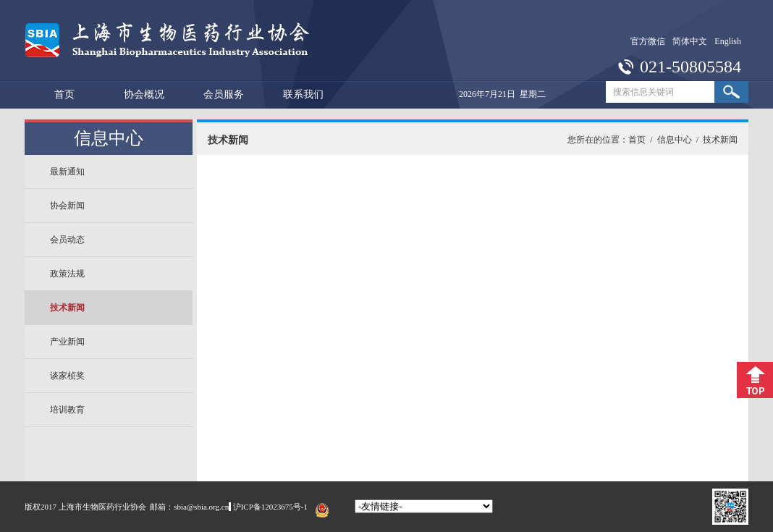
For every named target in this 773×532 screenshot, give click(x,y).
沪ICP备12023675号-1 (270, 507)
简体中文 (690, 41)
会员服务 (224, 94)
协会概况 (144, 94)
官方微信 (648, 41)
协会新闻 (67, 206)
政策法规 (67, 274)
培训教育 (67, 410)
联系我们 (303, 94)
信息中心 (675, 140)
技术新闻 (67, 308)
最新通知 (67, 172)
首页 (64, 94)
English (728, 41)
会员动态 (67, 240)
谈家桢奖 (67, 376)
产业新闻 (67, 342)
